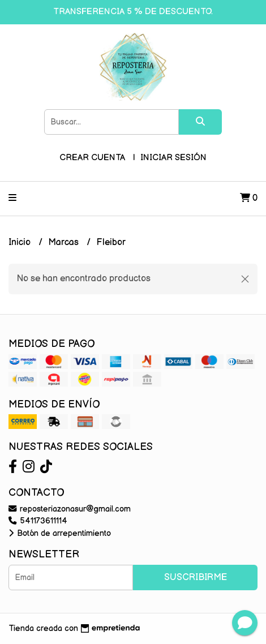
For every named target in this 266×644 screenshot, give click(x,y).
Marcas (65, 242)
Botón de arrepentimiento (60, 533)
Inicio (21, 242)
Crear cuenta (92, 158)
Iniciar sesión (173, 158)
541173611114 (38, 521)
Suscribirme (196, 578)
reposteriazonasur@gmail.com (70, 509)
